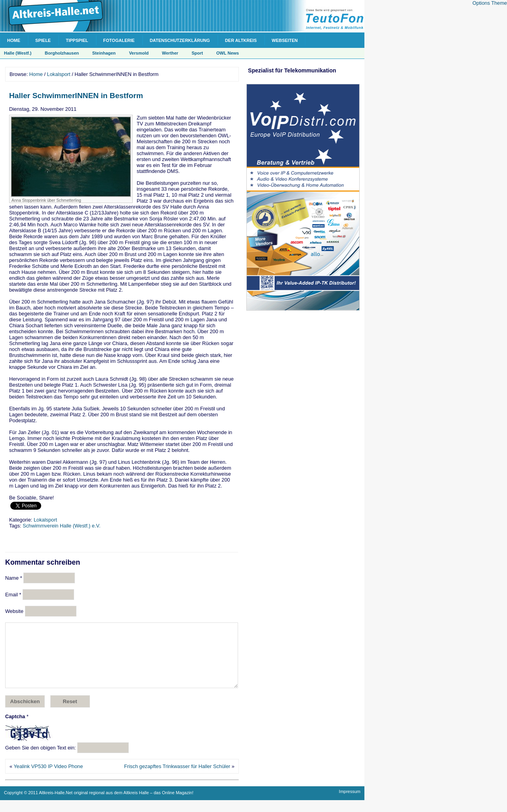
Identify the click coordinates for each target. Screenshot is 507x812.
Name (14, 578)
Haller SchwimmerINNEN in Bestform (76, 96)
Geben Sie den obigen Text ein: (40, 760)
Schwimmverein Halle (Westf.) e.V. (61, 526)
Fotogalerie (119, 40)
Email (13, 595)
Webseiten (285, 40)
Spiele (43, 40)
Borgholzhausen (62, 53)
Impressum (350, 803)
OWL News (228, 53)
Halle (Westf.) (18, 53)
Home (14, 40)
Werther (170, 53)
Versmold (139, 53)
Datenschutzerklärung (180, 40)
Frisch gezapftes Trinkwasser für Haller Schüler (177, 778)
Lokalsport (59, 74)
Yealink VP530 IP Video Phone (48, 778)
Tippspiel (77, 40)
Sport (197, 53)
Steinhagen (104, 53)
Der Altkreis (241, 40)
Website (14, 611)
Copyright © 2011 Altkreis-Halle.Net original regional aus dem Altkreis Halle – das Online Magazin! (99, 804)
